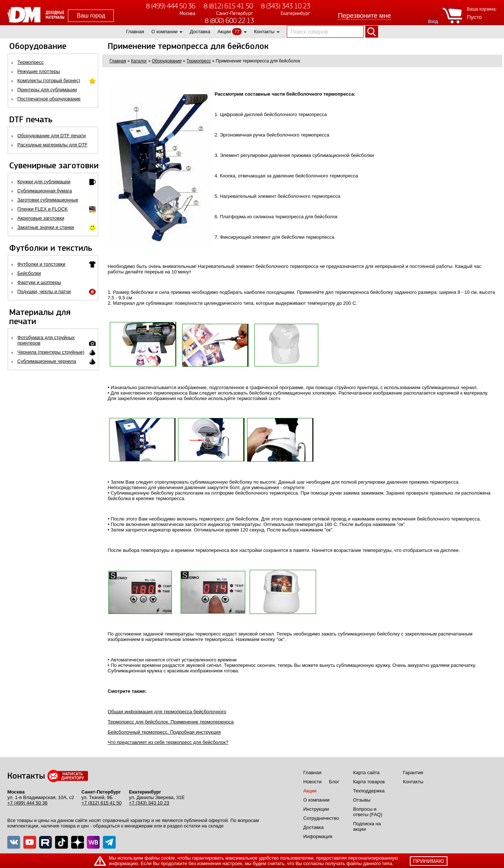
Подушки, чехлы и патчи (44, 291)
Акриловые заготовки (41, 218)
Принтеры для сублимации (47, 90)
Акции (224, 32)
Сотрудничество (321, 818)
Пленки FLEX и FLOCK (43, 209)
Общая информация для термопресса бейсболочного (167, 712)
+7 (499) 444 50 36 (27, 803)
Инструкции (316, 809)
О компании (165, 32)
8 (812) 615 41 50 (228, 6)
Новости (312, 782)
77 (237, 32)
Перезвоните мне (365, 16)
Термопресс (31, 62)
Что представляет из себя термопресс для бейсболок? (168, 742)
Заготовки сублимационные (48, 200)
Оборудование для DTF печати (52, 136)
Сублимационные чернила (47, 361)
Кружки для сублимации (44, 182)
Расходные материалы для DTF (53, 145)
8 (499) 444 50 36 (171, 6)
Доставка (200, 32)
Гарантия (413, 773)
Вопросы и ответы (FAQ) (368, 812)
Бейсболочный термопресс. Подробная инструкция (164, 732)
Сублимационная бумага (45, 191)
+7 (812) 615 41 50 (101, 803)
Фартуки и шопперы (39, 282)
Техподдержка (369, 791)
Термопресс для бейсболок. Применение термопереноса (171, 722)
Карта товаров (369, 782)
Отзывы (362, 800)
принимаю (429, 861)
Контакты (264, 32)
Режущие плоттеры (39, 71)
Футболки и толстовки (41, 264)
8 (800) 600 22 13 (229, 21)
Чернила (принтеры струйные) (51, 352)
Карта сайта (366, 773)
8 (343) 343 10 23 (286, 6)
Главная (135, 32)
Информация (318, 836)
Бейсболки (29, 273)
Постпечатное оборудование (49, 99)
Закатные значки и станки (46, 227)
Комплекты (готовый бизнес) (49, 80)
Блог (334, 782)
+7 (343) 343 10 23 (149, 803)
